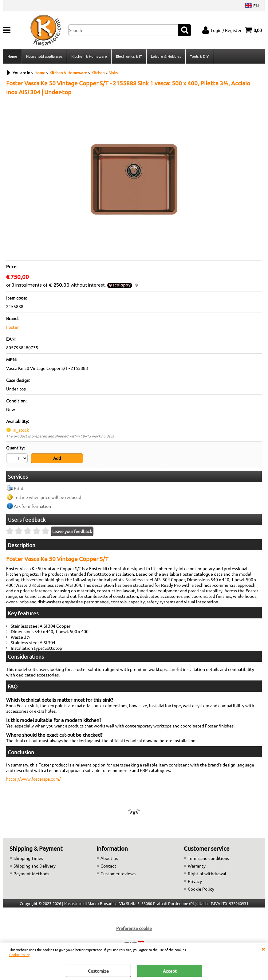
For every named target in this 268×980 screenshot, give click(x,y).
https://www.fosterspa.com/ (33, 779)
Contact (108, 866)
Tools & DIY (199, 56)
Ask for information (32, 506)
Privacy (195, 881)
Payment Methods (31, 873)
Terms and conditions (208, 858)
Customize (98, 971)
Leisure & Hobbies (166, 56)
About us (109, 858)
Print (19, 488)
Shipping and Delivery (35, 866)
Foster (12, 327)
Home (12, 56)
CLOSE (263, 949)
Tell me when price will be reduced (47, 497)
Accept (170, 971)
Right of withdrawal (207, 873)
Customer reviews (118, 873)
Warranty (197, 866)
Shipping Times (28, 858)
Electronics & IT (129, 56)
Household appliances (44, 56)
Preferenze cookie (134, 928)
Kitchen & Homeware (89, 56)
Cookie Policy (19, 955)
